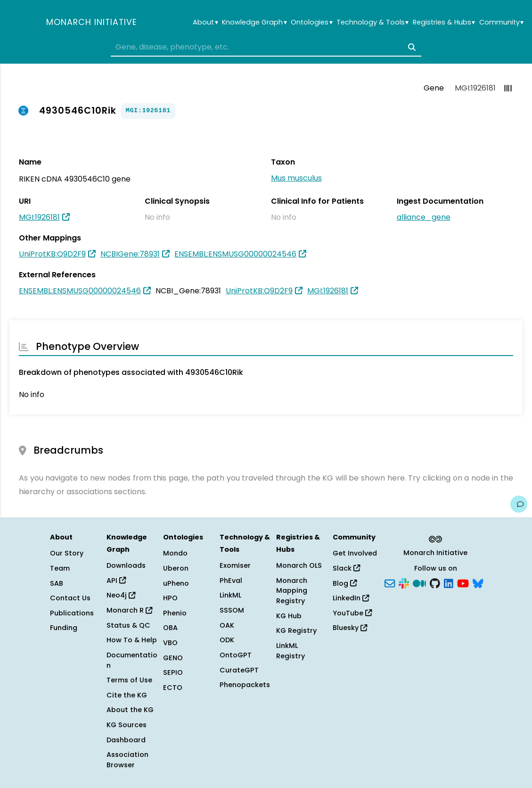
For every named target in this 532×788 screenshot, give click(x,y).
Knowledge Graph (254, 22)
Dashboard (126, 740)
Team (60, 568)
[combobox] (266, 47)
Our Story (67, 553)
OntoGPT (236, 655)
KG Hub (289, 616)
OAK (227, 625)
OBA (170, 628)
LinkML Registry (291, 651)
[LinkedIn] (449, 582)
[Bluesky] (478, 582)
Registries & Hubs (444, 22)
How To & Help (132, 640)
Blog (345, 583)
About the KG (130, 710)
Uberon (176, 568)
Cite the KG (127, 695)
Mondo (175, 553)
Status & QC (128, 625)
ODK (227, 640)
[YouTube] (463, 582)
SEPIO (173, 672)
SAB (57, 583)
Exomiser (235, 565)
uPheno (176, 583)
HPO (170, 598)
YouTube (352, 613)
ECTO (173, 688)
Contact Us (70, 598)
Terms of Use (129, 680)
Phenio (175, 613)
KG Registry (296, 630)
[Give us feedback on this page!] (519, 504)
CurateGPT (239, 670)
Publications (72, 613)
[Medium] (419, 582)
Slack (346, 568)
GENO (173, 658)
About (205, 22)
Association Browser (127, 760)
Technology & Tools (372, 22)
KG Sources (127, 725)
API (116, 581)
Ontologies (311, 22)
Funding (64, 628)
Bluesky (350, 628)
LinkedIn (351, 598)
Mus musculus (296, 178)
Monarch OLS (299, 565)
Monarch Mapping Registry (292, 591)
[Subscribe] (390, 582)
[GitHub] (435, 582)
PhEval (231, 581)
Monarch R (129, 610)
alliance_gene (424, 217)
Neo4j (121, 595)
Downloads (126, 565)
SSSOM (232, 610)
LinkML (230, 595)
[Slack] (404, 582)
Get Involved (355, 553)
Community (501, 22)
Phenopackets (245, 685)
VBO (170, 643)
